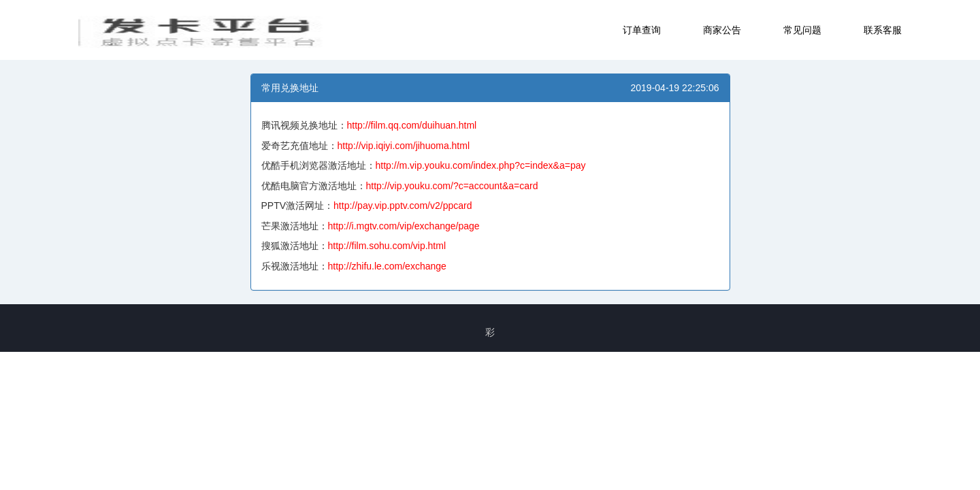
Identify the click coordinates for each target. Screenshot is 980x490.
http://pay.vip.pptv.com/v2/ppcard (403, 206)
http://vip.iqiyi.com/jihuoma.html (404, 146)
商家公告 (722, 30)
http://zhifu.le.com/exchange (387, 266)
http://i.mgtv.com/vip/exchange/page (404, 226)
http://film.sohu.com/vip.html (387, 246)
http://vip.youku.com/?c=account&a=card (452, 186)
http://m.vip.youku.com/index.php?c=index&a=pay (481, 165)
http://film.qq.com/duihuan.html (412, 125)
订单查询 (642, 30)
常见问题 (802, 30)
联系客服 (883, 30)
